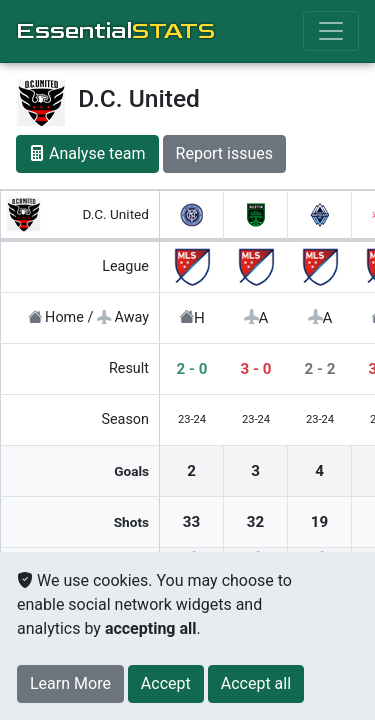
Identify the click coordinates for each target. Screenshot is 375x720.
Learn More (70, 683)
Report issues (224, 153)
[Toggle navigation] (331, 31)
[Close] (166, 684)
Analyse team (87, 153)
